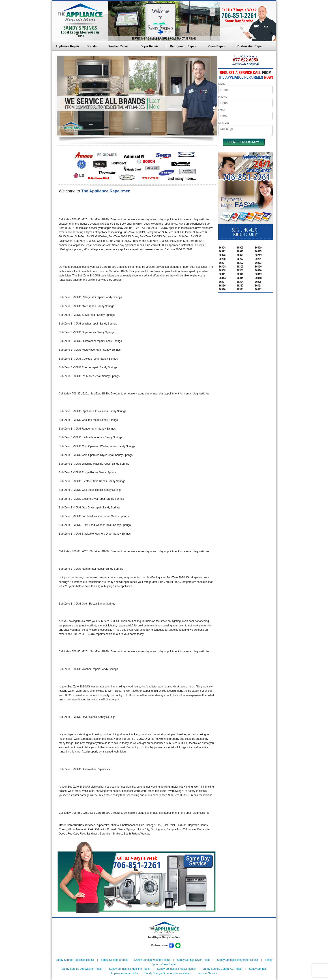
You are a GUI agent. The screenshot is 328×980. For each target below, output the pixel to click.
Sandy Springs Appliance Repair (75, 960)
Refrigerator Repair (183, 46)
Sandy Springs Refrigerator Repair (237, 960)
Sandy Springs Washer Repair (152, 960)
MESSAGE (224, 123)
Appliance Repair (67, 46)
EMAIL (222, 110)
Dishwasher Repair (250, 46)
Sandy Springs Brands (114, 960)
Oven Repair (217, 46)
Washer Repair (119, 46)
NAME (222, 84)
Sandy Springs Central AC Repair (222, 969)
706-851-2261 (239, 15)
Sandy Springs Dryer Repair (194, 960)
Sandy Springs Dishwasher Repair (82, 969)
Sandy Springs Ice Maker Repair (177, 969)
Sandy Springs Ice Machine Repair (130, 969)
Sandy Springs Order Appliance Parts (167, 973)
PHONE (223, 97)
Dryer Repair (149, 46)
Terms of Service (207, 973)
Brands (92, 46)
